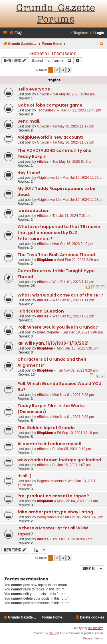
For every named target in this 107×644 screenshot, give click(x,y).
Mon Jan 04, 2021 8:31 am (77, 501)
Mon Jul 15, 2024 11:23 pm (83, 200)
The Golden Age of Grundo (46, 428)
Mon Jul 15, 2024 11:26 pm (83, 178)
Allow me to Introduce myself (50, 444)
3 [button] (63, 70)
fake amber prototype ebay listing (55, 512)
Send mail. (29, 121)
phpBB (53, 633)
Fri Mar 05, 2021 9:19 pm (72, 449)
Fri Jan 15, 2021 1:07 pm (71, 465)
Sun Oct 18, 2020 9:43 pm (83, 517)
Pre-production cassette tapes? (53, 496)
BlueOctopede (48, 332)
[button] (69, 70)
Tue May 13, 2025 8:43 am (73, 162)
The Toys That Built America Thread (56, 255)
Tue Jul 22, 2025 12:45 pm (81, 110)
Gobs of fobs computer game (50, 105)
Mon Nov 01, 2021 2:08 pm (73, 395)
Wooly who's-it (48, 517)
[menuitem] (16, 33)
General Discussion (53, 54)
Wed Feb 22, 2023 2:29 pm (78, 260)
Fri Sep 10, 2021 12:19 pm (77, 433)
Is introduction (34, 211)
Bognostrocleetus (50, 481)
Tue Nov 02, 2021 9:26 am (77, 370)
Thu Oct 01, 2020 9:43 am (72, 539)
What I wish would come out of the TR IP (60, 295)
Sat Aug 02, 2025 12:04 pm (74, 94)
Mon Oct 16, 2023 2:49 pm (73, 244)
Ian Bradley (95, 628)
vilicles (43, 162)
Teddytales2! (47, 110)
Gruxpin (43, 94)
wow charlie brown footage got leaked (59, 460)
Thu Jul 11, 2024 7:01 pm (72, 216)
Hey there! (29, 172)
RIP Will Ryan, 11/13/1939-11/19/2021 (53, 343)
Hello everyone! (35, 89)
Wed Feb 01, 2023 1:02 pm (73, 316)
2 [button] (57, 70)
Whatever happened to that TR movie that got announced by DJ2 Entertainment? (59, 233)
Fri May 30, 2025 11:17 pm (73, 126)
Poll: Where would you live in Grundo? (58, 327)
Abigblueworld (48, 178)
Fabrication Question (41, 311)
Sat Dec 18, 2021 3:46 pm (83, 332)
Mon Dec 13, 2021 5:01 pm (78, 348)
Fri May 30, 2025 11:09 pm (73, 142)
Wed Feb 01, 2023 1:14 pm (73, 282)
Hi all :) (25, 476)
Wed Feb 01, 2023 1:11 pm (73, 300)
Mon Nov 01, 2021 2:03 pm (73, 417)
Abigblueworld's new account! (50, 137)
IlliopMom (45, 260)
